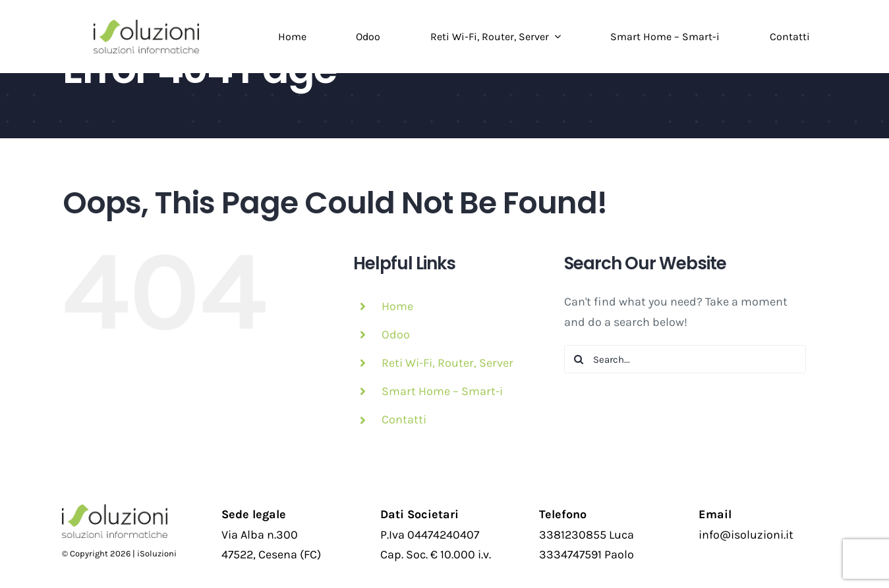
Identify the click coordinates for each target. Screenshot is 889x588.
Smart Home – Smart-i (442, 391)
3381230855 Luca (587, 535)
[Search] (578, 359)
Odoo (396, 334)
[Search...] (685, 359)
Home (397, 306)
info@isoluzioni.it (746, 535)
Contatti (404, 419)
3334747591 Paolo (587, 554)
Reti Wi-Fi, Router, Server (447, 363)
